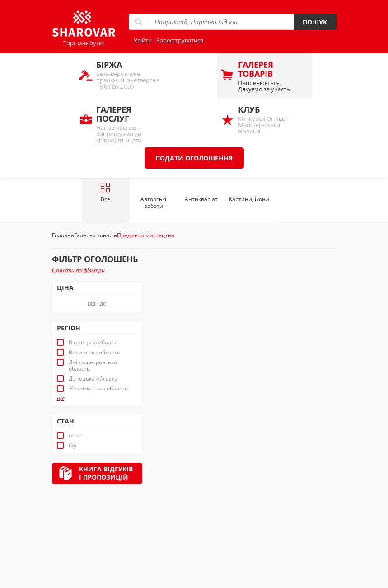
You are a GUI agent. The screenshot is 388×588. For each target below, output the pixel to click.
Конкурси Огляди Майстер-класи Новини (271, 120)
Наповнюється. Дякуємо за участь (271, 76)
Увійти (143, 40)
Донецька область (93, 379)
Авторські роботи (153, 202)
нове (75, 436)
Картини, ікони (249, 199)
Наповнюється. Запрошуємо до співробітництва (129, 123)
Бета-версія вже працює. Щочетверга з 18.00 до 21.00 (129, 75)
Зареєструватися (180, 40)
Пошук (315, 22)
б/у (72, 446)
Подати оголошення (194, 158)
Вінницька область (94, 343)
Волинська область (94, 353)
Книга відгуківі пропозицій (106, 473)
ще (61, 398)
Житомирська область (98, 389)
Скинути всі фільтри (78, 270)
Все (105, 193)
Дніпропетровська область (93, 366)
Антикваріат (201, 199)
